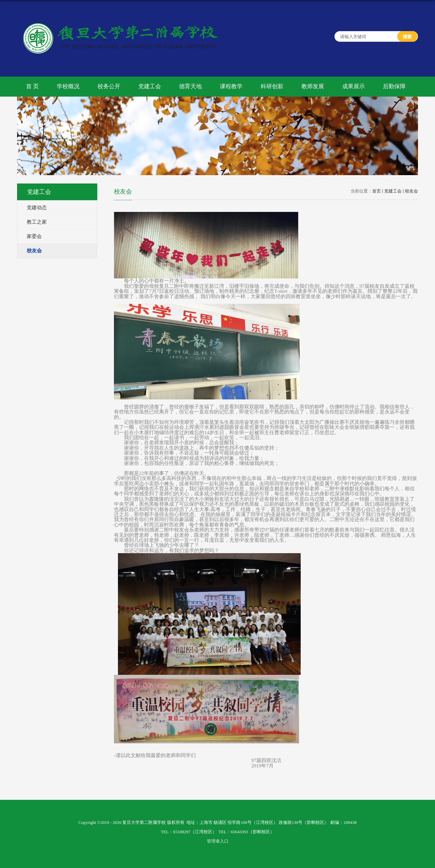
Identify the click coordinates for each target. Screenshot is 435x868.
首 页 (32, 86)
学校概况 (68, 86)
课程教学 (231, 86)
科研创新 (272, 86)
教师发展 (313, 86)
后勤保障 (394, 86)
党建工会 (150, 86)
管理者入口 (218, 841)
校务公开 (109, 86)
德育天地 (190, 86)
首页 (377, 191)
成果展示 (353, 86)
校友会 (411, 191)
